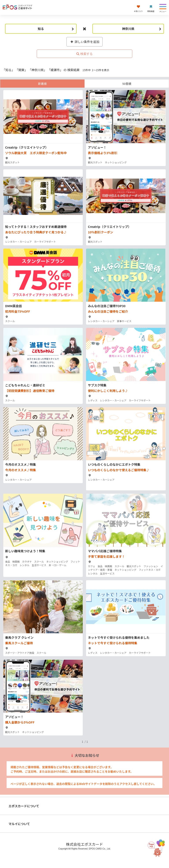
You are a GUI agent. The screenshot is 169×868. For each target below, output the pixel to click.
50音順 (127, 84)
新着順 (42, 84)
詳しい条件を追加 (85, 42)
